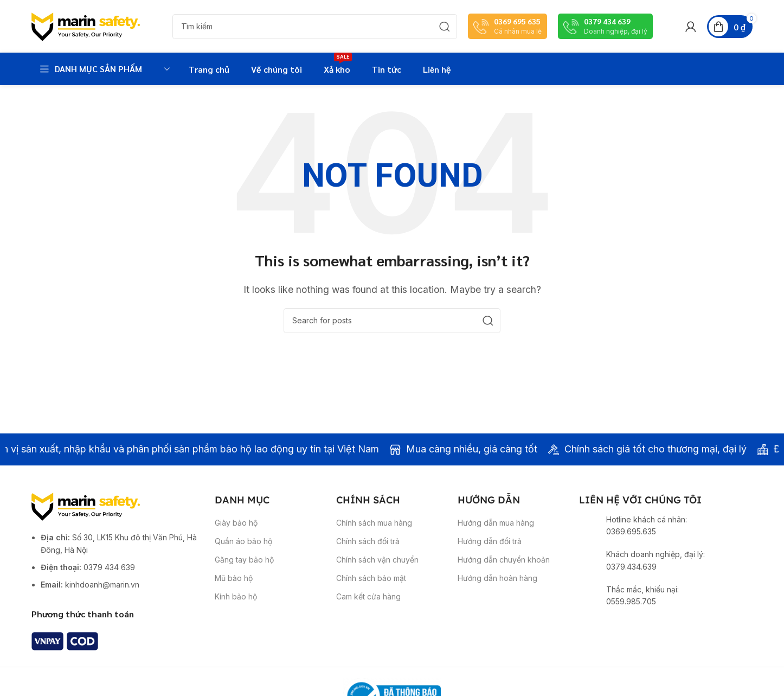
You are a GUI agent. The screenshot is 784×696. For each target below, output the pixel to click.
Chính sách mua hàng (374, 532)
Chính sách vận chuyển (377, 569)
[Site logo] (86, 30)
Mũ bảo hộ (234, 588)
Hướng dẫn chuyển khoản (504, 569)
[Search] (315, 31)
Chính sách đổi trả (368, 550)
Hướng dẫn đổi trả (490, 550)
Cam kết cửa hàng (368, 606)
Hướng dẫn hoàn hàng (497, 588)
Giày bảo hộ (236, 532)
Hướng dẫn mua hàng (496, 532)
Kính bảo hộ (236, 606)
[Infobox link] (507, 31)
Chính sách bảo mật (371, 588)
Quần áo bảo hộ (243, 550)
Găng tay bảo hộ (244, 569)
